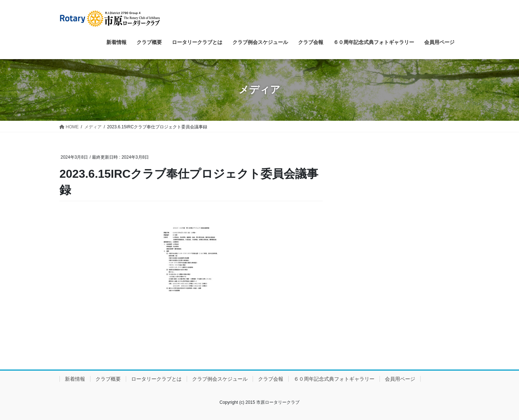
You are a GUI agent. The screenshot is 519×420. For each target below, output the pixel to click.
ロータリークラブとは (156, 379)
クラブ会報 (271, 379)
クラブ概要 (108, 379)
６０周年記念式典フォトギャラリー (334, 379)
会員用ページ (400, 379)
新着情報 (75, 379)
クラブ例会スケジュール (220, 379)
